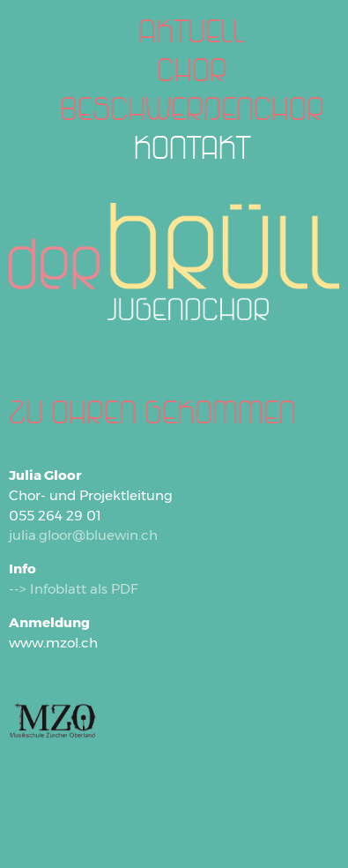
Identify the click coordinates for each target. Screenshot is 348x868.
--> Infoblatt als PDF (74, 589)
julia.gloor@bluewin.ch (83, 535)
